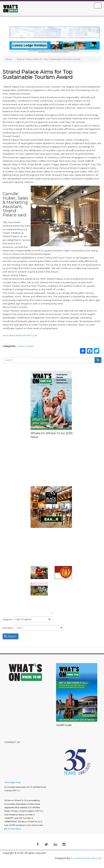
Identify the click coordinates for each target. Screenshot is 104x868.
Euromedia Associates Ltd (86, 858)
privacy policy (14, 829)
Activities (8, 628)
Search (10, 636)
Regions (7, 619)
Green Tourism (26, 346)
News (9, 59)
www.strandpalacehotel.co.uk (20, 335)
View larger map (12, 782)
